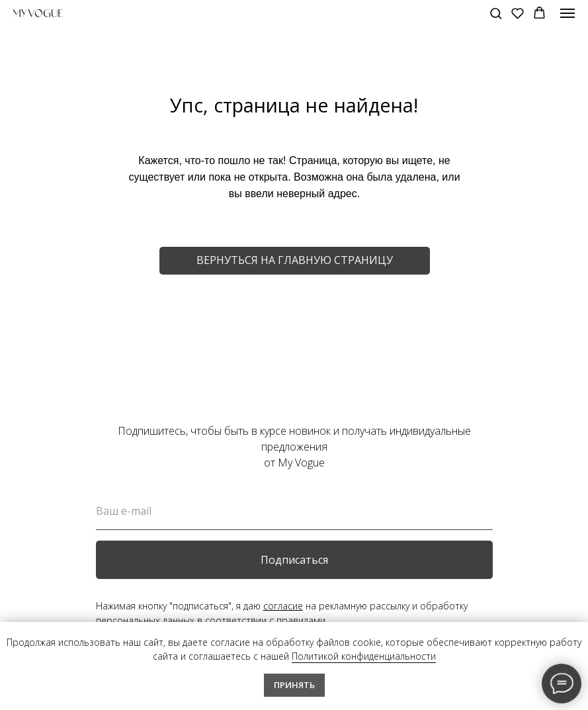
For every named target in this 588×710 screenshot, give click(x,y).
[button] (496, 13)
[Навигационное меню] (567, 13)
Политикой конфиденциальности (364, 656)
